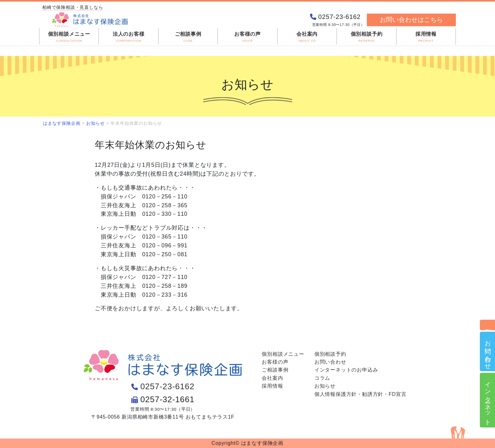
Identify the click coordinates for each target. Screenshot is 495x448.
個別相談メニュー (283, 354)
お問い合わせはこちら (411, 20)
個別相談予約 (488, 325)
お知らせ (325, 386)
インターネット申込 (488, 400)
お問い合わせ (488, 351)
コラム (322, 378)
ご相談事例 (275, 370)
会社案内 (272, 378)
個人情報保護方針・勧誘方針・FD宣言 (361, 394)
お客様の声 (275, 362)
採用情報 (272, 386)
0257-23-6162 (167, 386)
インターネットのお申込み (346, 370)
